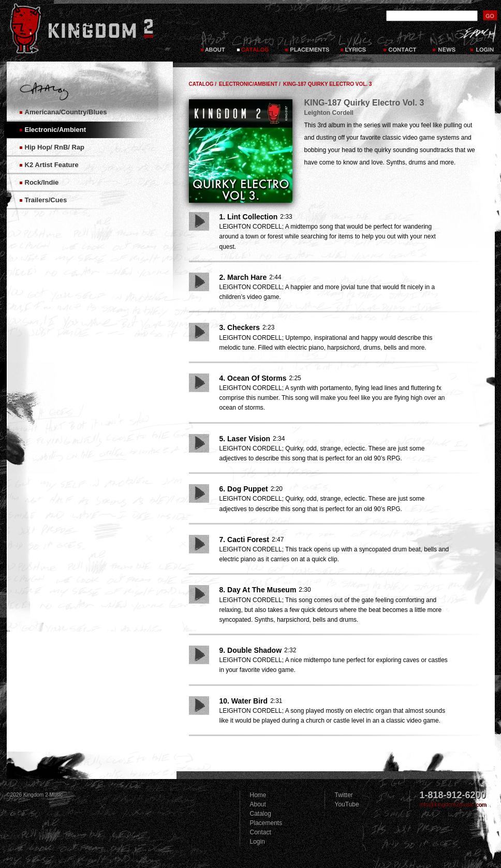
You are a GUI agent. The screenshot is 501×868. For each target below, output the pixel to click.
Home (258, 795)
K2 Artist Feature (52, 165)
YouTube (347, 804)
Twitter (344, 795)
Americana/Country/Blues (66, 112)
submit (490, 15)
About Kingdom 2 (214, 41)
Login (257, 842)
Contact (401, 41)
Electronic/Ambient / (250, 84)
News (444, 41)
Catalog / (203, 84)
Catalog (253, 41)
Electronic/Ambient (55, 130)
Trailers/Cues (46, 200)
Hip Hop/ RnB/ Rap (55, 147)
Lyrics (356, 41)
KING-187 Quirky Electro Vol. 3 (328, 84)
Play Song (199, 221)
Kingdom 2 (95, 28)
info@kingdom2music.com (453, 804)
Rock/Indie (42, 182)
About (258, 804)
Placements (306, 41)
